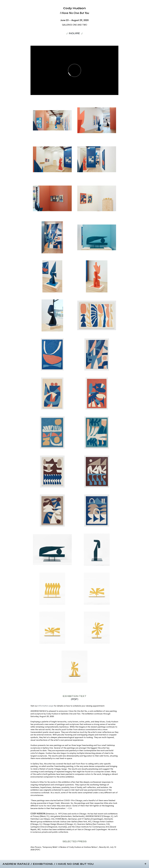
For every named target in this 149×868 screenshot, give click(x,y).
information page (46, 706)
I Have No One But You (75, 864)
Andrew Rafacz (16, 864)
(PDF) (38, 850)
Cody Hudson (74, 8)
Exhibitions (43, 864)
